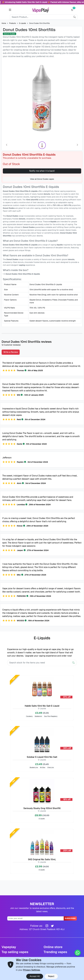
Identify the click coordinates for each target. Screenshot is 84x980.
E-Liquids (23, 23)
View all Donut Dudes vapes (42, 179)
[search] (75, 17)
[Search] (41, 17)
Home (4, 23)
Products (12, 23)
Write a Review (11, 352)
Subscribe (70, 918)
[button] (10, 10)
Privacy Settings (32, 970)
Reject (51, 976)
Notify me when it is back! (42, 171)
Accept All (35, 976)
